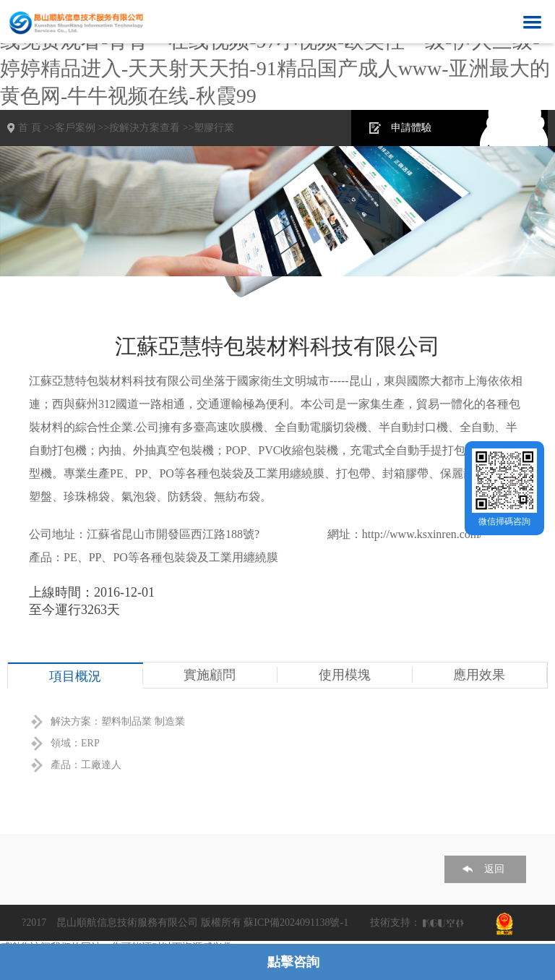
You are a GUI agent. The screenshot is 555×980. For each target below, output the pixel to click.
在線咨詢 (509, 128)
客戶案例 (75, 128)
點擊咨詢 (293, 962)
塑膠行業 (214, 128)
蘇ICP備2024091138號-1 (296, 923)
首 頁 (30, 128)
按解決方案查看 (145, 128)
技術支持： (395, 923)
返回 (494, 869)
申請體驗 (411, 128)
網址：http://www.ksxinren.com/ (405, 534)
